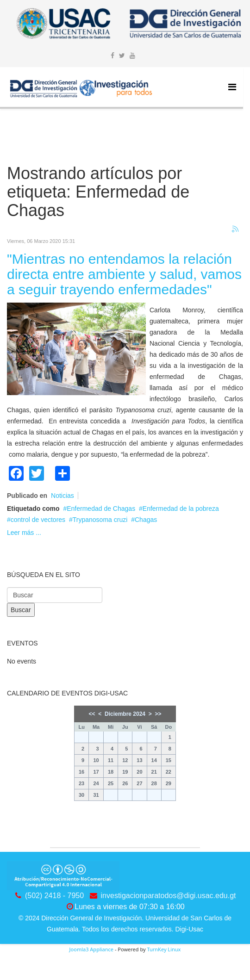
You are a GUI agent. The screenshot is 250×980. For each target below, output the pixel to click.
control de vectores (38, 520)
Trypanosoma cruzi (100, 520)
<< (92, 714)
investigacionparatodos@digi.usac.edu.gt (169, 896)
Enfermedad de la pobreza (181, 509)
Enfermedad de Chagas (101, 509)
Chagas (146, 520)
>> (158, 714)
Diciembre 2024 (125, 714)
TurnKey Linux (164, 949)
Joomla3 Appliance (91, 949)
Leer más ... (24, 533)
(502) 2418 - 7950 (54, 896)
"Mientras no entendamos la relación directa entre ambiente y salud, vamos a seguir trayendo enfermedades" (124, 274)
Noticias (62, 496)
